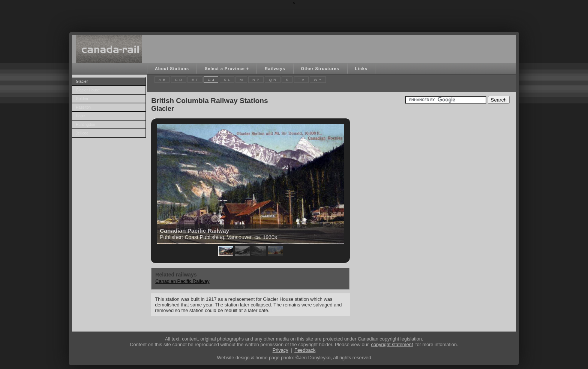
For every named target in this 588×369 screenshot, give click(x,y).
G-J (211, 80)
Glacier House (88, 90)
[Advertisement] (294, 17)
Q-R (273, 80)
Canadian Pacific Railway (182, 281)
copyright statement (392, 344)
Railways (275, 69)
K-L (227, 80)
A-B (162, 80)
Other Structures (320, 69)
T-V (301, 80)
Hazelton (83, 107)
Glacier (82, 81)
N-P (256, 80)
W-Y (318, 80)
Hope (80, 116)
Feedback (305, 350)
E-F (195, 80)
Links (361, 69)
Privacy (280, 350)
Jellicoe (82, 133)
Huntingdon (85, 125)
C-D (179, 80)
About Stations (172, 69)
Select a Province (225, 69)
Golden (82, 99)
